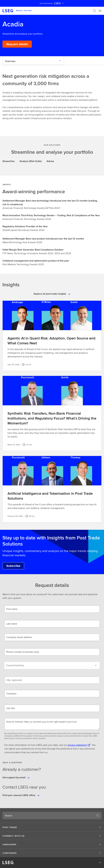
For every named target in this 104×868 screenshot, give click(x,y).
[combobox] (48, 815)
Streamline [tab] (9, 161)
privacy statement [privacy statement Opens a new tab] (77, 745)
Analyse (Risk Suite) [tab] (31, 161)
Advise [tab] (50, 161)
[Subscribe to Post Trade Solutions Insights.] (13, 566)
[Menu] (100, 11)
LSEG (59, 3)
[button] (52, 827)
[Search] (94, 11)
